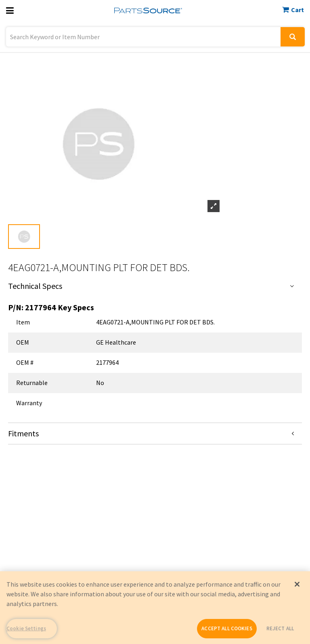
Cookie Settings (26, 628)
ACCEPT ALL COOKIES (227, 628)
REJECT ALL (280, 628)
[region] (155, 608)
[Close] (297, 584)
